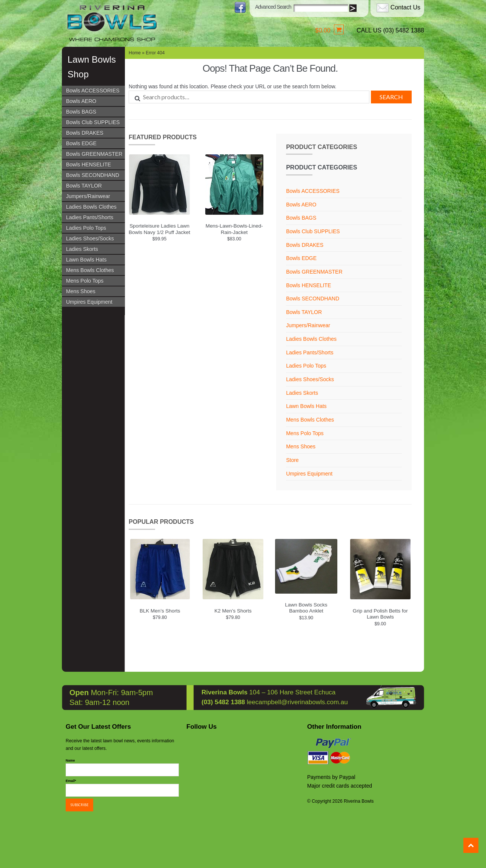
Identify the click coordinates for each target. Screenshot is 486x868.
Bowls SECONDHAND (93, 175)
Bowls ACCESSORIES (93, 91)
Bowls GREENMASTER (94, 154)
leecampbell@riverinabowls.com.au (297, 701)
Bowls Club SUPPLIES (93, 122)
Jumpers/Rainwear (88, 196)
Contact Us (405, 7)
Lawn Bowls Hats (86, 260)
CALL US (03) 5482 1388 (390, 30)
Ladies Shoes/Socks (90, 239)
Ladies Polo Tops (86, 228)
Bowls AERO (81, 101)
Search (391, 97)
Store (292, 460)
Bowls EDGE (81, 143)
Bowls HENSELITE (88, 165)
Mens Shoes (81, 291)
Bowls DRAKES (85, 133)
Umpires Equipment (89, 302)
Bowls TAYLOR (84, 186)
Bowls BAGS (81, 112)
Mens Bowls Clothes (90, 270)
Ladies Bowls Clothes (91, 207)
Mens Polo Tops (85, 281)
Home (135, 53)
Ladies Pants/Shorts (90, 217)
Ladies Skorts (82, 249)
